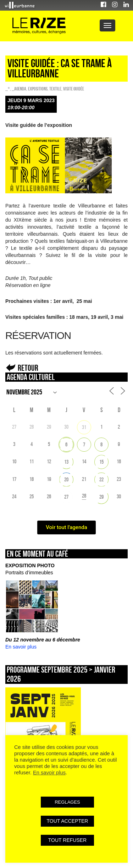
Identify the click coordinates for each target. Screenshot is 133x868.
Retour (28, 368)
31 (84, 427)
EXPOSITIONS (38, 89)
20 (66, 479)
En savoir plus (21, 647)
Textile (55, 89)
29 (101, 497)
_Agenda (19, 89)
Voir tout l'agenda (66, 527)
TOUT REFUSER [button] (67, 840)
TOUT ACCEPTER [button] (68, 821)
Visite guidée (74, 89)
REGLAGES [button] (67, 802)
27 (66, 497)
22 (101, 479)
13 (66, 462)
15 (101, 462)
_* (8, 89)
